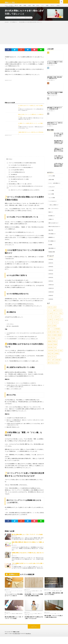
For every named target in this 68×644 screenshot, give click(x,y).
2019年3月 (51, 277)
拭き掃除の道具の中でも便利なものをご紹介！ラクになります (34, 625)
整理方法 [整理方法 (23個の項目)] (55, 344)
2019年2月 (51, 281)
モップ (33, 621)
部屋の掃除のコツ (52, 252)
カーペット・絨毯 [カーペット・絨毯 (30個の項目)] (51, 314)
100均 (7, 621)
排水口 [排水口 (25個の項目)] (49, 341)
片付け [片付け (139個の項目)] (55, 360)
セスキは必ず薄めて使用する (16, 174)
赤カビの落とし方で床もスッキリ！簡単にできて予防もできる (59, 139)
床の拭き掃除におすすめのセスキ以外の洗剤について (19, 182)
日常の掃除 (29, 597)
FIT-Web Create (17, 641)
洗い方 (8, 597)
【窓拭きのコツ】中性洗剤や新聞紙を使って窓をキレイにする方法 (59, 154)
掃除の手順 (51, 234)
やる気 (32, 7)
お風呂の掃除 (51, 184)
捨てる (41, 7)
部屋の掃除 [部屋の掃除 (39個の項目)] (58, 363)
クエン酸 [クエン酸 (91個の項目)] (50, 317)
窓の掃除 (50, 248)
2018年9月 (51, 299)
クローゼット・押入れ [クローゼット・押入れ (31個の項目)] (58, 317)
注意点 (30, 22)
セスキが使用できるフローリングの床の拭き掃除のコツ (20, 172)
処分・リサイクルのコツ (54, 213)
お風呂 (51, 7)
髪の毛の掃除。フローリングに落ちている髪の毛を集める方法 (54, 624)
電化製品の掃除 (52, 256)
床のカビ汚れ (13, 186)
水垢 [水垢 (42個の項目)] (55, 351)
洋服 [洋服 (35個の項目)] (49, 357)
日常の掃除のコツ (52, 69)
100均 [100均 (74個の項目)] (49, 310)
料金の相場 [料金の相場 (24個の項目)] (50, 348)
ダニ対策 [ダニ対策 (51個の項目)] (50, 323)
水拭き (26, 622)
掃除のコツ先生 (17, 639)
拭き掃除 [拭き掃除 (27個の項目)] (50, 335)
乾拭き (36, 621)
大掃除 (27, 7)
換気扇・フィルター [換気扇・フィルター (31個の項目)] (56, 341)
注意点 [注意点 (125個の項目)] (61, 354)
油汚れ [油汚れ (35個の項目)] (56, 354)
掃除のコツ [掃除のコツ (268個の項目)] (59, 335)
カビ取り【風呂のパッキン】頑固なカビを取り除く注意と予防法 (59, 162)
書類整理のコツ (52, 241)
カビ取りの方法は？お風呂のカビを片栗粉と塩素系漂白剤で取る (59, 169)
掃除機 (17, 621)
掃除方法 (26, 22)
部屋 (22, 7)
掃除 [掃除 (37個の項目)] (54, 335)
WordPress (29, 641)
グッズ (47, 595)
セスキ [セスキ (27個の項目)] (58, 320)
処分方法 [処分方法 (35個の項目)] (50, 329)
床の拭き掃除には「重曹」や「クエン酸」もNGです (19, 189)
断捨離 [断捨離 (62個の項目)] (55, 348)
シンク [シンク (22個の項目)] (54, 320)
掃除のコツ (38, 595)
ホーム (6, 7)
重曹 (61, 595)
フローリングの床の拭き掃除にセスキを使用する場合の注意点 (21, 167)
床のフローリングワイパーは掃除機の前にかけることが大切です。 (24, 195)
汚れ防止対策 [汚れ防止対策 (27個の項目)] (51, 354)
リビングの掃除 (52, 202)
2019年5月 (51, 274)
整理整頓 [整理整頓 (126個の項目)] (50, 344)
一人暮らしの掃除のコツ (54, 209)
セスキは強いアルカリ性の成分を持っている (19, 170)
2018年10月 (51, 295)
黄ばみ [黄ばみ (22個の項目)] (53, 366)
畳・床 (17, 7)
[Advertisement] (34, 38)
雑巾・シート (30, 622)
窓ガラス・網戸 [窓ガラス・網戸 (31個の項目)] (51, 363)
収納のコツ (51, 216)
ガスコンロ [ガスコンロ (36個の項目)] (59, 314)
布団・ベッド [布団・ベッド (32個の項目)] (51, 332)
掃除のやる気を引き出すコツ (55, 231)
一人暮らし (8, 9)
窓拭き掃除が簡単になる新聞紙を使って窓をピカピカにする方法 (59, 147)
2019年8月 (51, 263)
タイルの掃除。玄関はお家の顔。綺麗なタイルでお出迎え (53, 599)
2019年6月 (51, 270)
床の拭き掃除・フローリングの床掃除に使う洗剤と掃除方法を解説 (34, 601)
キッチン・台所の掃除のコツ (55, 188)
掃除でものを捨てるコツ (53, 100)
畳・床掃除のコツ (16, 22)
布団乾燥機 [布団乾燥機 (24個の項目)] (57, 332)
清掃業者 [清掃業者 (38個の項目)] (57, 357)
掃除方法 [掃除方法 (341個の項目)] (50, 338)
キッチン (12, 7)
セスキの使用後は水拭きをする (17, 177)
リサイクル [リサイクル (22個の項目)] (55, 326)
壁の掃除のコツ (52, 220)
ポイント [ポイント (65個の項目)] (50, 326)
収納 (36, 7)
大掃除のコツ (51, 131)
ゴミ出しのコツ (52, 191)
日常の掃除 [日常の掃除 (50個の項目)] (50, 351)
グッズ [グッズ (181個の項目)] (49, 320)
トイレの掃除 (51, 195)
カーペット (8, 595)
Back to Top (34, 634)
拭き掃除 (33, 595)
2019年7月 (51, 267)
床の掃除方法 (13, 179)
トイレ (46, 7)
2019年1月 (51, 285)
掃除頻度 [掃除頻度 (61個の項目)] (59, 338)
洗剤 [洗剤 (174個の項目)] (52, 357)
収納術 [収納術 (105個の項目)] (55, 329)
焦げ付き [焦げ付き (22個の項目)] (50, 360)
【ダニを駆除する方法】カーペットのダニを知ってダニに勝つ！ (28, 568)
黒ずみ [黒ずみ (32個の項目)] (57, 366)
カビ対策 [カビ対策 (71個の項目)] (54, 310)
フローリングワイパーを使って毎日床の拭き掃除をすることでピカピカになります (25, 192)
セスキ (23, 22)
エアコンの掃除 (52, 181)
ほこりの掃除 (51, 198)
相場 (10, 597)
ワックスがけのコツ (53, 206)
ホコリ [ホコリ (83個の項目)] (61, 323)
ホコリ (50, 595)
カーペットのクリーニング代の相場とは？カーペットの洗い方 (14, 600)
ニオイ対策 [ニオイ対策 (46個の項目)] (55, 323)
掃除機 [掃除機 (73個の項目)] (55, 338)
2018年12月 (51, 288)
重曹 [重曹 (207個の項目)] (49, 366)
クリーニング (13, 595)
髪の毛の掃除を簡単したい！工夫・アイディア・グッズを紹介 (27, 539)
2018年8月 (51, 302)
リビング (56, 7)
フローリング (28, 595)
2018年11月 (51, 292)
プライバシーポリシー (18, 9)
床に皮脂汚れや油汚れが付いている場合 (19, 184)
